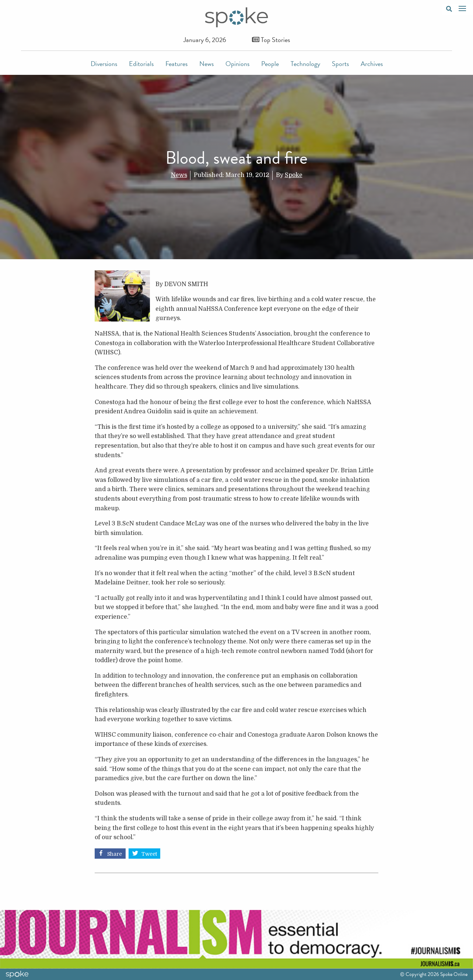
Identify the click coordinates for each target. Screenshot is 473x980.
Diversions (104, 64)
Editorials (141, 64)
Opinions (237, 64)
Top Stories (271, 40)
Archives (372, 64)
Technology (305, 64)
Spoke (294, 175)
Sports (340, 64)
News (206, 64)
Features (176, 64)
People (270, 64)
